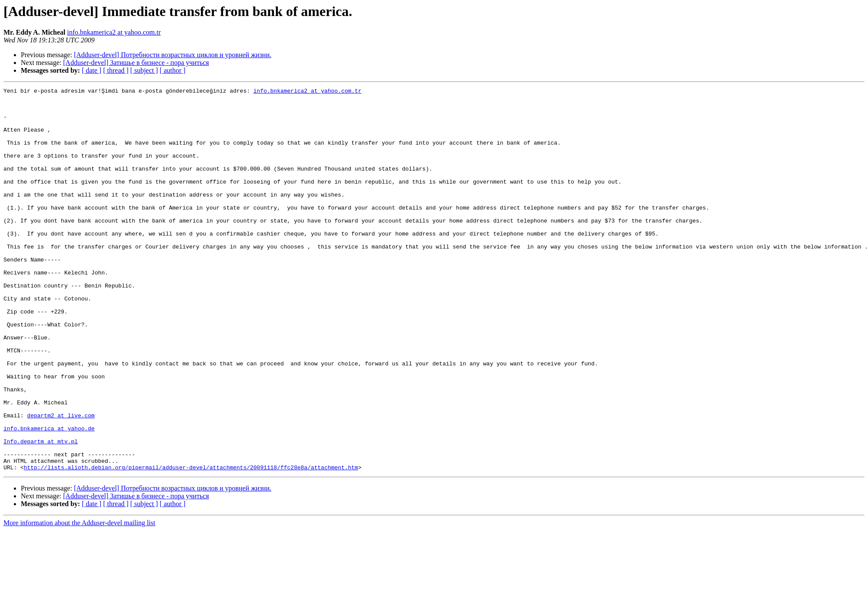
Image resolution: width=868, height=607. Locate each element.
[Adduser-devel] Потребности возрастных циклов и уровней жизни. (173, 55)
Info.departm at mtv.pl (41, 513)
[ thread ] (116, 70)
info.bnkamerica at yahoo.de (49, 497)
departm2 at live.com (61, 481)
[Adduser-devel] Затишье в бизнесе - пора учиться (136, 63)
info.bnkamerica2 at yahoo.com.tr (114, 32)
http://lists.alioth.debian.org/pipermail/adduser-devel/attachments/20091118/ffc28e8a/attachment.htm (191, 544)
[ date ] (92, 70)
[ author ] (173, 70)
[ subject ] (144, 70)
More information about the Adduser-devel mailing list (79, 599)
